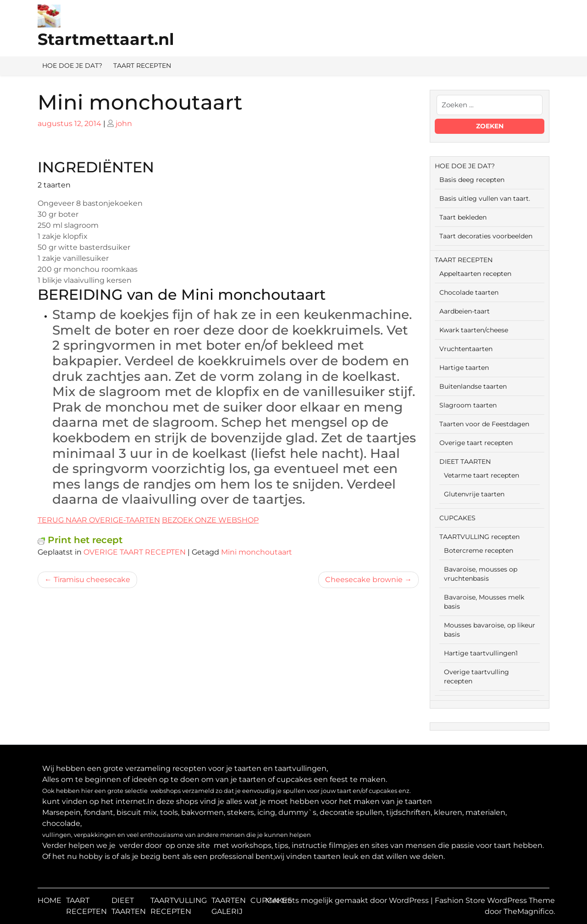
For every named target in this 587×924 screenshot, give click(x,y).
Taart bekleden (463, 217)
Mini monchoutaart (257, 552)
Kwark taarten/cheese (474, 330)
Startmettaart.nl (106, 39)
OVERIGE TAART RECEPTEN (135, 552)
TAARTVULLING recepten (479, 537)
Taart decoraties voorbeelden (486, 236)
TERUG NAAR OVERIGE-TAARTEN (99, 520)
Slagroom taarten (468, 405)
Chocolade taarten (469, 292)
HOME (50, 900)
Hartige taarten (464, 368)
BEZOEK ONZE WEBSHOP (210, 520)
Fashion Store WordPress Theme (495, 900)
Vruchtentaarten (466, 349)
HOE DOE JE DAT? (72, 66)
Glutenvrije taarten (474, 494)
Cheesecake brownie (364, 580)
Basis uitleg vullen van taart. (485, 198)
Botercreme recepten (479, 550)
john (124, 124)
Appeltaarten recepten (475, 274)
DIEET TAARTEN (465, 462)
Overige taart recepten (476, 443)
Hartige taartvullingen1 (481, 653)
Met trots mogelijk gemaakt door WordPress (348, 900)
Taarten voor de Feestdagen (484, 424)
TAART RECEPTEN (142, 66)
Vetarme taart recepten (482, 475)
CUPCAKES (457, 518)
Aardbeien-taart (465, 311)
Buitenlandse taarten (473, 386)
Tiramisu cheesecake (92, 580)
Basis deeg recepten (472, 180)
